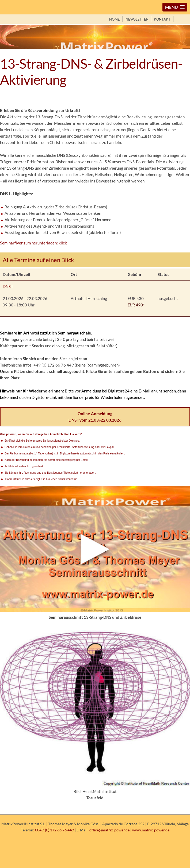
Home (115, 19)
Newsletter (137, 19)
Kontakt (162, 19)
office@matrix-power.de (109, 830)
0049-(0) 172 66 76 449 (54, 830)
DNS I (8, 286)
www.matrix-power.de (151, 830)
